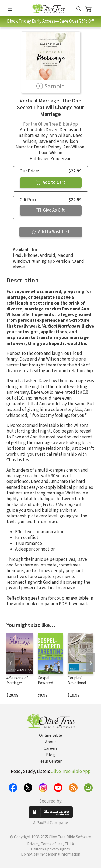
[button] (79, 9)
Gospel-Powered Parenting (46, 683)
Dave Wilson (50, 153)
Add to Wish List (50, 232)
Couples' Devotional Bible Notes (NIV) (78, 686)
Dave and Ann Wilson (58, 141)
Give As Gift (50, 210)
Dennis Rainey (48, 147)
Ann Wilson (60, 136)
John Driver (46, 130)
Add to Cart (51, 182)
